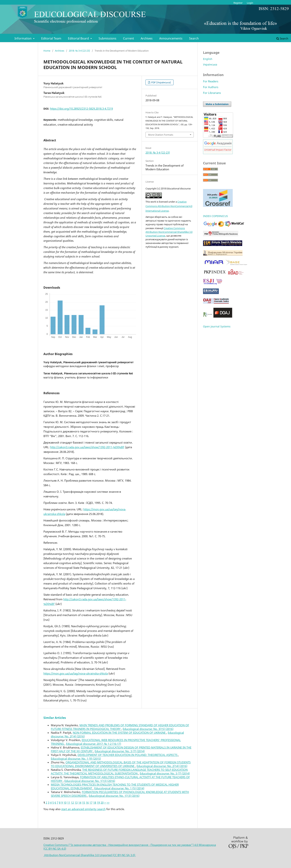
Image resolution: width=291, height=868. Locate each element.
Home (47, 51)
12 (72, 803)
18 (95, 803)
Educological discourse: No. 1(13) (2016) (90, 781)
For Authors (211, 87)
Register (238, 3)
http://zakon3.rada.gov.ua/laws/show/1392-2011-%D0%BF (87, 447)
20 (102, 803)
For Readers (211, 81)
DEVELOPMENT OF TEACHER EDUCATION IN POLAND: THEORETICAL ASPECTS (128, 755)
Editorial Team (51, 38)
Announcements (171, 38)
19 (98, 803)
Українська (210, 64)
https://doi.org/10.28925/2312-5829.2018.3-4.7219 (81, 109)
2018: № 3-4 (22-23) (79, 51)
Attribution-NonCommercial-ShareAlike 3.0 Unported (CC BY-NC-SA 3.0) (90, 855)
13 (76, 803)
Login (250, 3)
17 (91, 803)
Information (23, 38)
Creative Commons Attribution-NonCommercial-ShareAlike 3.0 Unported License (169, 232)
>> (108, 803)
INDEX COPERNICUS (215, 216)
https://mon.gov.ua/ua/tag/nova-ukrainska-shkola (76, 673)
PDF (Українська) (161, 82)
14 (80, 803)
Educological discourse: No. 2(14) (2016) (162, 766)
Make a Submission (217, 104)
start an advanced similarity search (83, 809)
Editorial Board (79, 38)
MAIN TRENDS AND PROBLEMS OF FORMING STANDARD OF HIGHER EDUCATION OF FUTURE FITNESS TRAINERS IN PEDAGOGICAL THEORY (120, 727)
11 (69, 803)
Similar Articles (55, 718)
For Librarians (212, 93)
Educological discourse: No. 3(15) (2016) (148, 729)
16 (87, 803)
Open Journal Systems (217, 326)
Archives (147, 38)
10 (65, 803)
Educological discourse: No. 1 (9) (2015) (76, 759)
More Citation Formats (161, 135)
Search (194, 38)
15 (84, 803)
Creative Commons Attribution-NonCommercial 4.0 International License (169, 206)
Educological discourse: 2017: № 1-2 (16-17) (94, 744)
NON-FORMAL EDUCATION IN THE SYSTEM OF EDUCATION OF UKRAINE (120, 733)
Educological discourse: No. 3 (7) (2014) (120, 751)
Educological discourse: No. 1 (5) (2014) (119, 788)
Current (129, 38)
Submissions (107, 38)
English (208, 59)
